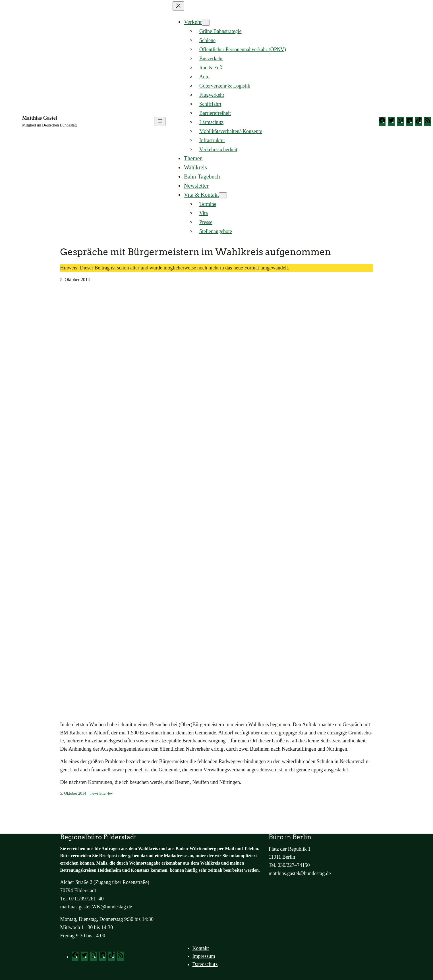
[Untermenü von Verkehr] (206, 23)
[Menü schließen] (178, 6)
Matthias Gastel (40, 118)
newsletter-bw (102, 793)
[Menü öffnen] (160, 122)
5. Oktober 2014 (73, 793)
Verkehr (193, 22)
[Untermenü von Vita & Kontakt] (223, 195)
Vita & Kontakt (201, 195)
